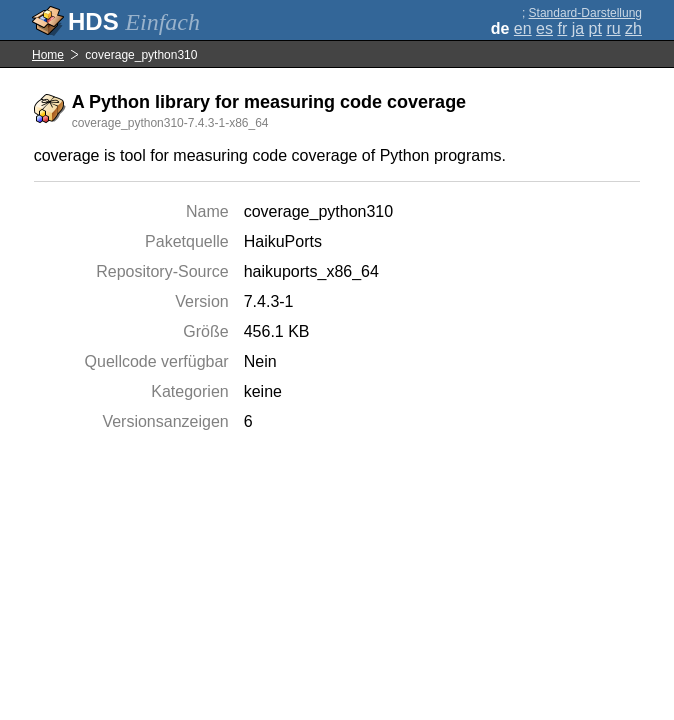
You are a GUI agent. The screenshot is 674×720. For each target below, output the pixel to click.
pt (595, 28)
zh (633, 28)
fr (562, 28)
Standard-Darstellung (585, 13)
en (523, 28)
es (544, 28)
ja (578, 28)
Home (48, 55)
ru (613, 28)
